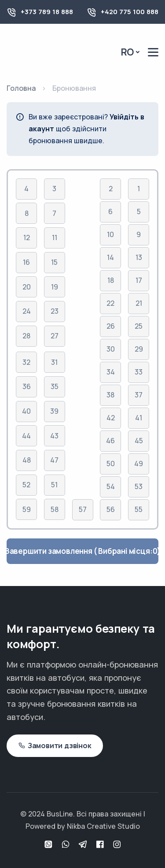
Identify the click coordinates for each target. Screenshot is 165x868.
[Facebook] (101, 845)
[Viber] (67, 845)
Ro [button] (128, 52)
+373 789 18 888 (47, 12)
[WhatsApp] (49, 845)
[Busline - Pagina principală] (44, 51)
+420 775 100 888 (130, 12)
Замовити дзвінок (55, 746)
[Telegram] (84, 845)
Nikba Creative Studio (103, 826)
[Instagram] (117, 845)
